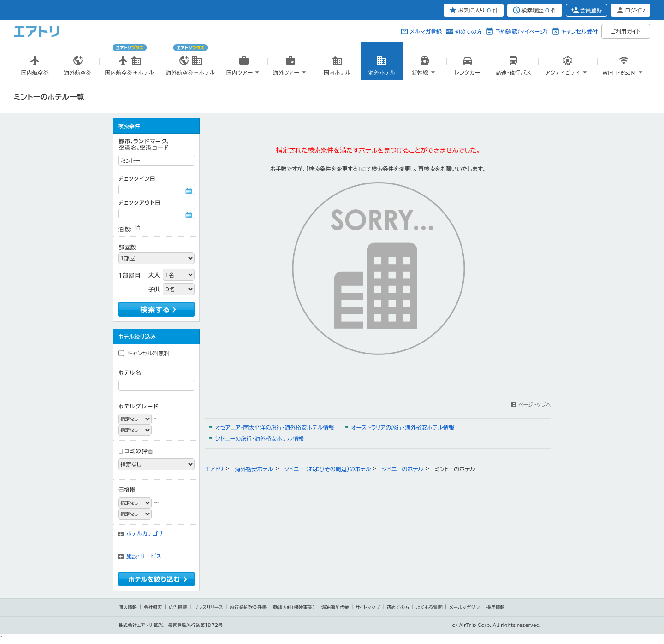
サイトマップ (368, 607)
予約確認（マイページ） (521, 31)
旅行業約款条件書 (248, 607)
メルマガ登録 (426, 31)
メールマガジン (464, 607)
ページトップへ (535, 405)
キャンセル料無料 (148, 353)
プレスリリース (208, 607)
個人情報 (128, 607)
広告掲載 (178, 607)
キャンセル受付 (579, 31)
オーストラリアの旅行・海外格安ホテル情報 (403, 427)
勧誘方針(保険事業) (294, 607)
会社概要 (153, 607)
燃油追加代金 (335, 607)
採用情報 (496, 607)
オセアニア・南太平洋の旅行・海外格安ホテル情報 (275, 427)
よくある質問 (429, 607)
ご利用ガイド (626, 31)
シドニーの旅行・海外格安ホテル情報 (260, 438)
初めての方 (468, 31)
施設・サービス (144, 556)
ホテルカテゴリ (145, 533)
